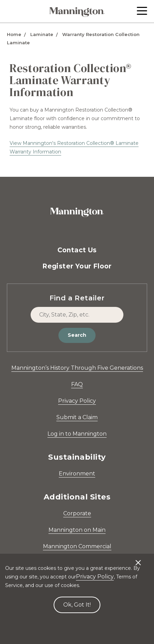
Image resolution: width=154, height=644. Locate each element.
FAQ (77, 384)
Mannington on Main (77, 530)
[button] (142, 11)
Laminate (42, 34)
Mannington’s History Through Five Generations (77, 368)
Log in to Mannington (77, 434)
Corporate (77, 513)
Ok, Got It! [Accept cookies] (77, 605)
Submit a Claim (77, 417)
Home (14, 34)
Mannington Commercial (77, 546)
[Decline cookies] (138, 559)
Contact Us (77, 250)
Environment (77, 474)
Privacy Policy (77, 401)
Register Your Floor (77, 266)
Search (77, 335)
